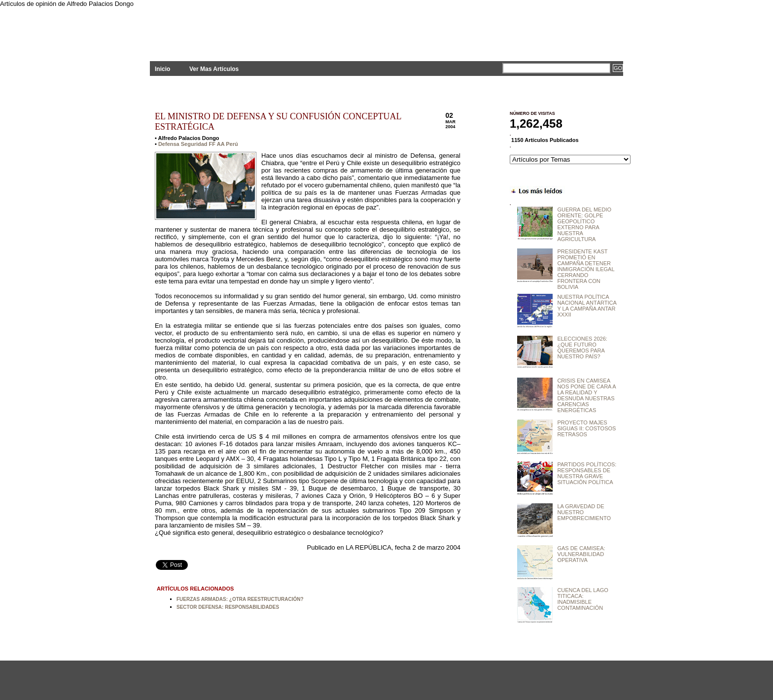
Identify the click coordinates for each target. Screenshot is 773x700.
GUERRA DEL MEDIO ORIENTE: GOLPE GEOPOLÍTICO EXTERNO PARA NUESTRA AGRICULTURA (584, 224)
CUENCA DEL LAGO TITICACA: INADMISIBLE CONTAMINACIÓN (583, 599)
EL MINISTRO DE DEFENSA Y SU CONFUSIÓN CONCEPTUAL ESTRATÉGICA (278, 122)
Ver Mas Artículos (214, 69)
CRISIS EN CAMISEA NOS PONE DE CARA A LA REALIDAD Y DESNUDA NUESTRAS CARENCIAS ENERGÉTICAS (586, 395)
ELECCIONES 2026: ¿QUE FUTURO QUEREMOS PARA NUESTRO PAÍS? (582, 348)
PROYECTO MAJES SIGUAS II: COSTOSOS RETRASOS (586, 428)
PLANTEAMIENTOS (239, 28)
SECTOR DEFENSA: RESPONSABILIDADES (228, 607)
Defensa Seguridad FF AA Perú (198, 144)
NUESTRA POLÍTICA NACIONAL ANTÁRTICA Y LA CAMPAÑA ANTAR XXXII (587, 306)
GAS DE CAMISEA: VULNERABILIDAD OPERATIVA (581, 554)
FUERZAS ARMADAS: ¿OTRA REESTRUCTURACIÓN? (240, 599)
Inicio (162, 69)
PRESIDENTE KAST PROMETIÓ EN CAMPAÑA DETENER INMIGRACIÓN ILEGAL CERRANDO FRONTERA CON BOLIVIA (586, 269)
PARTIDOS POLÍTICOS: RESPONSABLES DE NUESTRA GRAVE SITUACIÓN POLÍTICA (587, 473)
